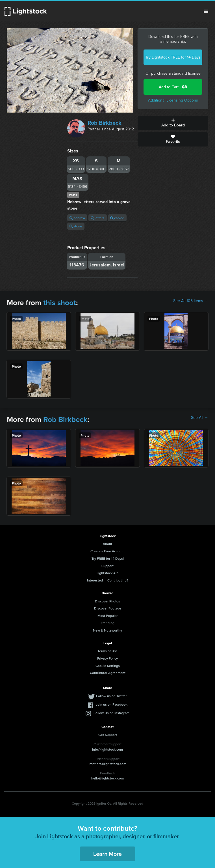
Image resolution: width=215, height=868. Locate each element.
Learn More (107, 854)
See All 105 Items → (191, 301)
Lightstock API (107, 573)
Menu (206, 11)
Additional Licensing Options (173, 100)
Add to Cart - (173, 87)
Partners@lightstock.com (107, 764)
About (107, 544)
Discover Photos (107, 601)
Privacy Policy (107, 658)
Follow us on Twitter (111, 696)
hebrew (77, 218)
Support (107, 566)
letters (98, 218)
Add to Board (173, 123)
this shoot (60, 303)
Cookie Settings (108, 666)
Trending (108, 623)
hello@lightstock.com (107, 778)
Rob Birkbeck (105, 123)
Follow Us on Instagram (111, 713)
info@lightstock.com (107, 749)
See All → (200, 418)
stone (76, 226)
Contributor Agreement (108, 673)
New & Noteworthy (107, 630)
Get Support (108, 735)
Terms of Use (108, 651)
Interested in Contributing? (108, 580)
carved (117, 218)
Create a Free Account (107, 551)
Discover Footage (108, 608)
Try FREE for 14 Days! (108, 558)
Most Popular (107, 616)
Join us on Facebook (112, 704)
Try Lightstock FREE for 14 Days (173, 57)
